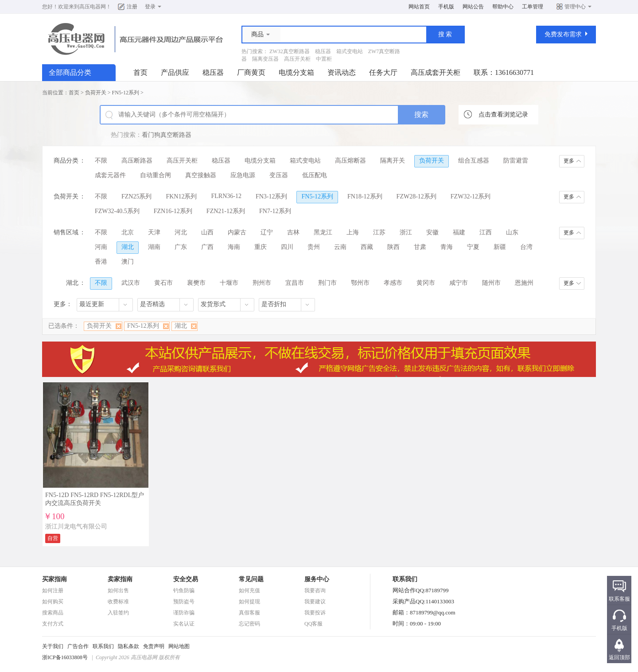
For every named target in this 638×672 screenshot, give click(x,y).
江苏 (379, 232)
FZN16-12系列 (173, 211)
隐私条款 (128, 646)
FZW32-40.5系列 (117, 211)
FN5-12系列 (126, 93)
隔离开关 (393, 161)
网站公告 (473, 7)
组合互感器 (474, 161)
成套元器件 (110, 175)
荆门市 (327, 283)
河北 (181, 232)
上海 (353, 232)
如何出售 (118, 590)
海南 (234, 247)
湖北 (128, 247)
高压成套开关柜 (436, 72)
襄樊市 (196, 283)
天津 (154, 232)
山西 (207, 232)
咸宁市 (459, 283)
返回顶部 (619, 657)
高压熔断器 (350, 161)
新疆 (500, 247)
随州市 (491, 283)
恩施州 (524, 283)
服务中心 (317, 579)
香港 (101, 262)
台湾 (526, 247)
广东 (181, 247)
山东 (512, 232)
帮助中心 (503, 7)
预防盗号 (184, 602)
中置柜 (324, 59)
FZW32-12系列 (471, 196)
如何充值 (249, 590)
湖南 (154, 247)
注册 (132, 7)
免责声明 (154, 646)
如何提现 (249, 602)
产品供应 (175, 72)
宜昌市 (295, 283)
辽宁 (267, 232)
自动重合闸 (156, 175)
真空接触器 (201, 175)
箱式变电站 (350, 51)
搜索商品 (53, 613)
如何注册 (53, 590)
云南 (340, 247)
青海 (447, 247)
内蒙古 (237, 232)
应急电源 (243, 175)
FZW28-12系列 (416, 196)
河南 (101, 247)
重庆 (261, 247)
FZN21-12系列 (226, 211)
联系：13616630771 (504, 72)
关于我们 (53, 646)
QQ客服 (313, 624)
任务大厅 (383, 72)
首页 (140, 72)
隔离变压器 (265, 59)
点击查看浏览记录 (503, 115)
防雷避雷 (516, 161)
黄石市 (163, 283)
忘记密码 (249, 624)
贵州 (314, 247)
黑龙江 (323, 232)
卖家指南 (120, 579)
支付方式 (53, 624)
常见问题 (251, 579)
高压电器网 (93, 7)
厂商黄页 (251, 72)
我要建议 (315, 602)
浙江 (406, 232)
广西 (207, 247)
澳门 (128, 262)
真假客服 (249, 613)
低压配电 (315, 175)
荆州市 (262, 283)
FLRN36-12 (226, 196)
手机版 (446, 7)
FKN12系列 (181, 196)
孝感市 (393, 283)
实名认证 (184, 624)
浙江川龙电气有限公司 (76, 526)
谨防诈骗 (184, 613)
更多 (569, 161)
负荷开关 (96, 93)
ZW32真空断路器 (290, 51)
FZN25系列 (136, 196)
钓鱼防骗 (184, 590)
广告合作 (78, 646)
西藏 (367, 247)
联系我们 (103, 646)
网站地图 (179, 646)
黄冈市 (426, 283)
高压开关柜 (297, 59)
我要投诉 (315, 613)
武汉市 (131, 283)
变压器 (279, 175)
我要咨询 (315, 590)
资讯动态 (342, 72)
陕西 (393, 247)
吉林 (293, 232)
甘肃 (420, 247)
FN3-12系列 (272, 196)
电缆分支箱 (296, 72)
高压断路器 (137, 161)
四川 (287, 247)
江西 (486, 232)
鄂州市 (360, 283)
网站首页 (419, 7)
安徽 (432, 232)
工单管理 (533, 7)
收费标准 (118, 602)
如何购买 (53, 602)
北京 (128, 232)
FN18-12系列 (365, 196)
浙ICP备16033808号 (65, 657)
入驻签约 (118, 613)
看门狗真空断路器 (167, 135)
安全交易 (186, 579)
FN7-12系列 (275, 211)
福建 (459, 232)
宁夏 (473, 247)
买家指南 (54, 579)
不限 (101, 161)
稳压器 (323, 51)
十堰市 (229, 283)
